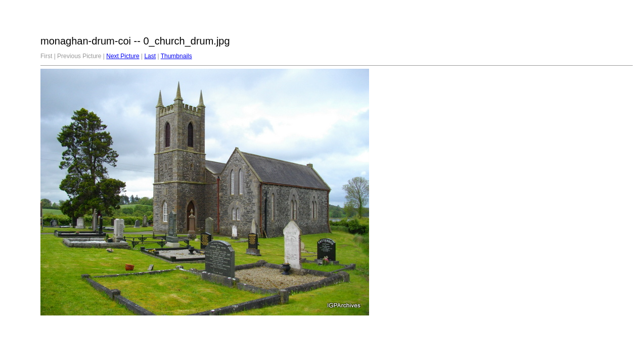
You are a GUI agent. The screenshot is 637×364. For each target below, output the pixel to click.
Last (150, 56)
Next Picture (123, 56)
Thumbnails (176, 56)
